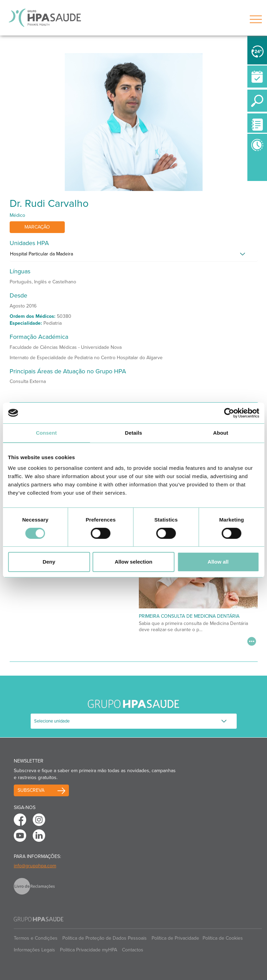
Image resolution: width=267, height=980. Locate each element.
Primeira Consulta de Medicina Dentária (189, 616)
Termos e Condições (36, 938)
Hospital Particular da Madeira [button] (42, 254)
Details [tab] (134, 433)
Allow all (218, 562)
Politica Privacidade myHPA (89, 950)
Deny (49, 562)
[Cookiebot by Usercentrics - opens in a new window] (229, 413)
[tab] (134, 256)
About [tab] (221, 433)
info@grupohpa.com (35, 866)
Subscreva (31, 790)
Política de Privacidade (175, 938)
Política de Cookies (223, 938)
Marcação (37, 227)
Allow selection (133, 562)
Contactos (133, 950)
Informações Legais (34, 950)
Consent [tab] (46, 433)
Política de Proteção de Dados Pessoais (105, 938)
